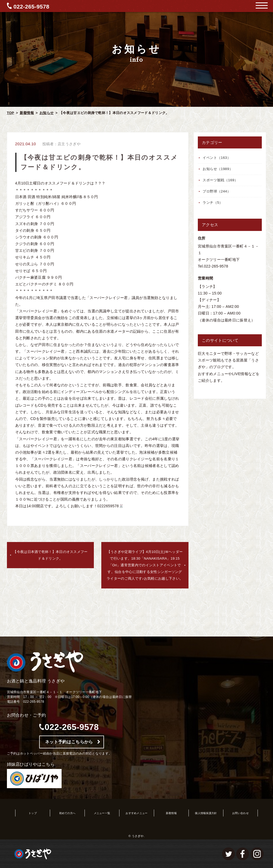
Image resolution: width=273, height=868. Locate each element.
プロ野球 (217, 191)
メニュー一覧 (102, 813)
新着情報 (27, 113)
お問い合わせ (240, 813)
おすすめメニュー (136, 813)
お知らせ (47, 113)
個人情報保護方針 (206, 813)
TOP (11, 113)
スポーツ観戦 (220, 180)
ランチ (213, 203)
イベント (217, 158)
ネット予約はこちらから (69, 742)
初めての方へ (67, 813)
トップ (33, 813)
